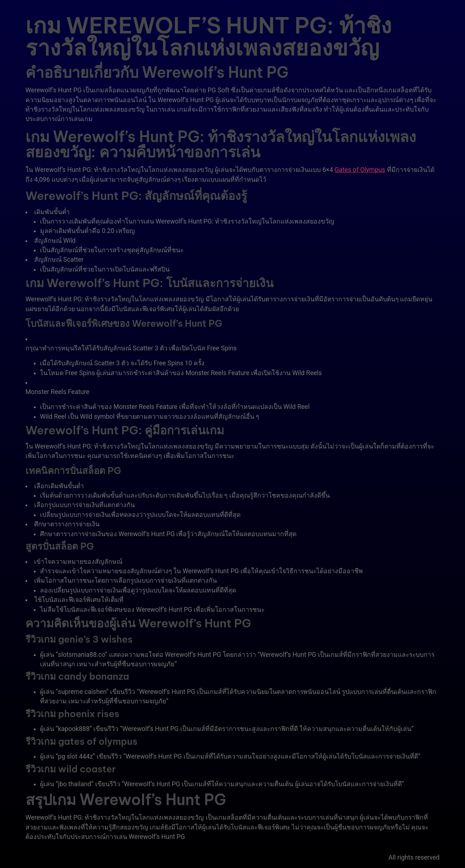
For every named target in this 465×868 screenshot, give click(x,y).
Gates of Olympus (360, 170)
